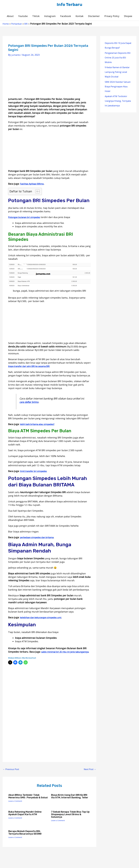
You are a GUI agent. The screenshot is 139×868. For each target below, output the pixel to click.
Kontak (79, 17)
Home (6, 25)
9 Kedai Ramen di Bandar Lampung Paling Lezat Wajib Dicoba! (118, 73)
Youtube (23, 17)
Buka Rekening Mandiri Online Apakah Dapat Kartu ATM (27, 820)
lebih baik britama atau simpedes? (39, 425)
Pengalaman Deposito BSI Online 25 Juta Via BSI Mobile (117, 58)
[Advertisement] (49, 80)
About (10, 17)
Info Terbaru (69, 5)
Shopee (128, 17)
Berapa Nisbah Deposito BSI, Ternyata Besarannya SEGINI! (27, 840)
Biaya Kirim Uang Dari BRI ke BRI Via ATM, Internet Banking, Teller (70, 802)
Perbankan (18, 25)
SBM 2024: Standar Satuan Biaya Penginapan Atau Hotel (118, 87)
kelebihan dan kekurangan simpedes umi (43, 618)
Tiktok (36, 17)
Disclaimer (94, 17)
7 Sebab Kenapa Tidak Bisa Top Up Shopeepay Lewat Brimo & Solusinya (70, 822)
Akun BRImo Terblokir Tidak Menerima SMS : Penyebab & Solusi (26, 802)
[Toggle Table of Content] (36, 192)
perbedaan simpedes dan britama (39, 538)
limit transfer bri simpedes (35, 472)
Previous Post (12, 774)
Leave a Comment (16, 808)
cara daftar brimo (30, 403)
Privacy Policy (112, 17)
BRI (28, 25)
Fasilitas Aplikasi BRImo (33, 185)
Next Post (89, 774)
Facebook (66, 17)
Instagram (50, 17)
